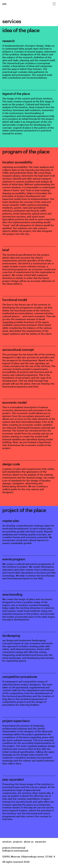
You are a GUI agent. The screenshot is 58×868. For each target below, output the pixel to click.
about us (29, 842)
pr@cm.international (14, 848)
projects (18, 842)
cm (4, 4)
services (7, 842)
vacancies (40, 842)
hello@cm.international (15, 851)
